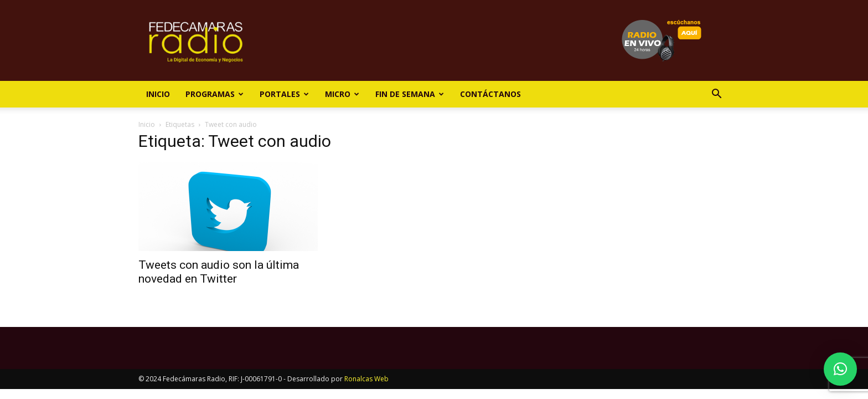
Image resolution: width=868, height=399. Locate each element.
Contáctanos (490, 94)
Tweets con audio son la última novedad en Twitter (219, 272)
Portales (284, 94)
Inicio (158, 94)
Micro (342, 94)
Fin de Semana (410, 94)
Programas (215, 94)
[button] (716, 95)
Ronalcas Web (366, 379)
